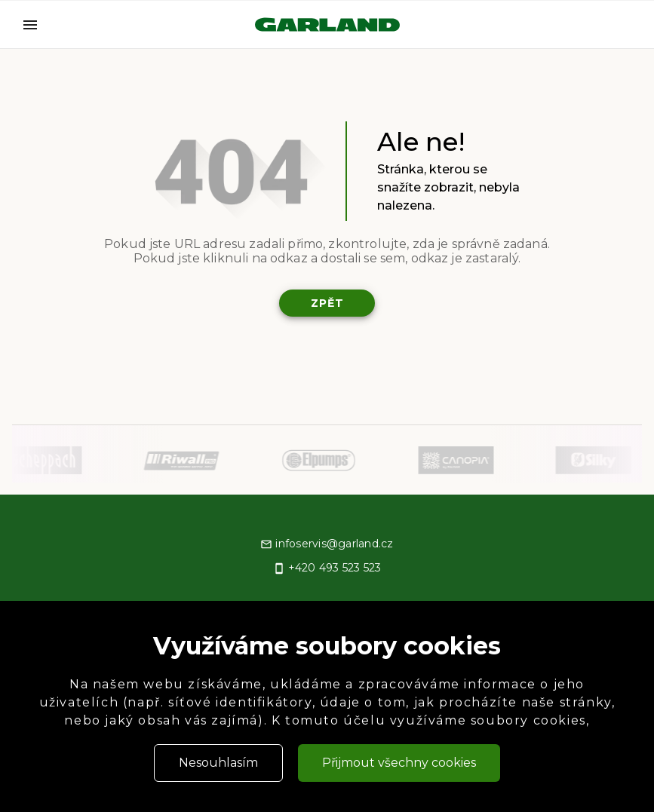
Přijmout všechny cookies (399, 763)
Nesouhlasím (218, 763)
